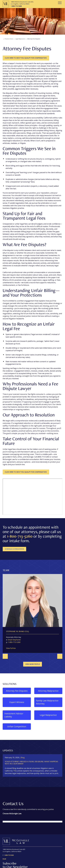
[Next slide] (60, 656)
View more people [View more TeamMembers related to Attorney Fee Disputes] (33, 664)
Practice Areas (9, 39)
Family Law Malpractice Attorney (47, 702)
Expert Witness (17, 702)
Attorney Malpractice (48, 691)
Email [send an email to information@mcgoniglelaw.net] (4, 859)
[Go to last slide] (5, 656)
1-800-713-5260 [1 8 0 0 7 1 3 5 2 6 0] (14, 642)
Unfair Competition (17, 726)
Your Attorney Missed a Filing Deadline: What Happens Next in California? (31, 762)
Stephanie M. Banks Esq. (18, 631)
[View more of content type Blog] (23, 758)
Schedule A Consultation (14, 549)
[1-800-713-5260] (22, 6)
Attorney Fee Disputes (17, 691)
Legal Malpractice (20, 39)
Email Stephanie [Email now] (14, 640)
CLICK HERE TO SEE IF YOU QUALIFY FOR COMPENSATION (26, 58)
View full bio (11, 648)
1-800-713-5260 (20, 536)
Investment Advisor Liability (14, 715)
